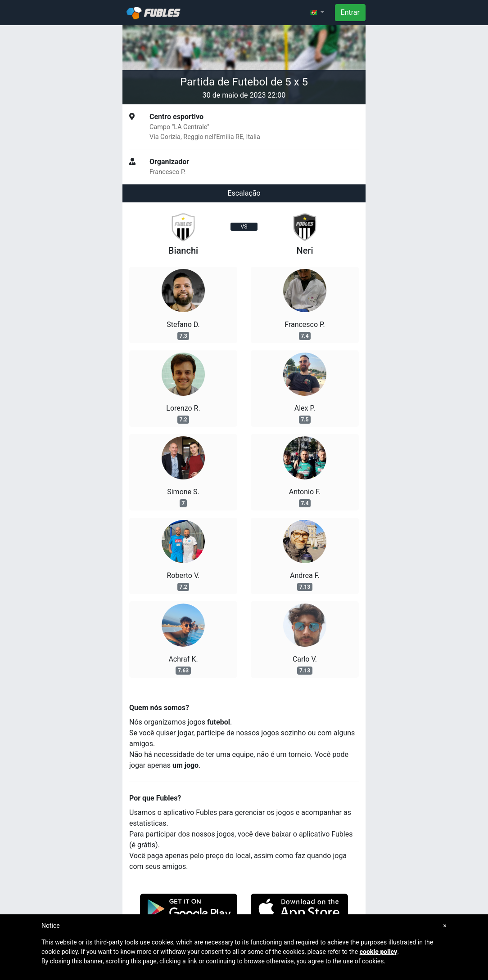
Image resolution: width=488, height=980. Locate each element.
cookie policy (379, 952)
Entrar (350, 12)
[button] (317, 13)
